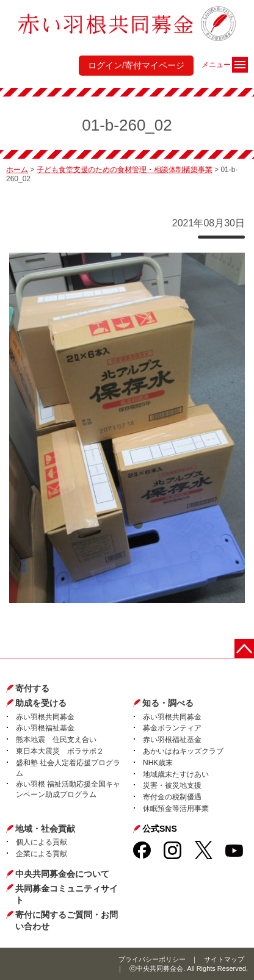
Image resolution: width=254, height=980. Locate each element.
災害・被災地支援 (172, 785)
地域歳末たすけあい (176, 774)
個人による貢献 (42, 842)
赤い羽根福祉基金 (45, 728)
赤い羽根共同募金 (45, 717)
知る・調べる (168, 703)
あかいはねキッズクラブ (183, 751)
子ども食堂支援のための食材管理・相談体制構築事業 (125, 170)
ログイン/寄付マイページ (136, 65)
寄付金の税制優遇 (172, 797)
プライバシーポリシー (152, 959)
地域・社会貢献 (45, 829)
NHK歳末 (158, 763)
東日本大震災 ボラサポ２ (60, 751)
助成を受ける (41, 703)
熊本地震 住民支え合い (56, 740)
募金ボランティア (172, 728)
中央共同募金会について (62, 874)
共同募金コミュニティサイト (67, 895)
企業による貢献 (42, 854)
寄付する (32, 688)
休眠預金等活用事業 (176, 809)
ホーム (17, 170)
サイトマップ (224, 959)
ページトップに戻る (244, 649)
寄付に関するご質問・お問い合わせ (67, 921)
